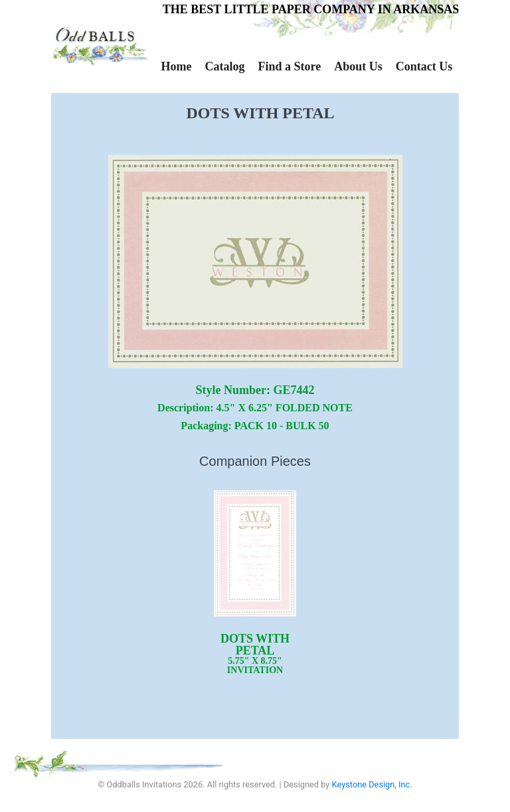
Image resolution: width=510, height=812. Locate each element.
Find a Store (289, 66)
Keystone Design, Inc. (372, 784)
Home (177, 66)
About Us (358, 66)
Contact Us (424, 66)
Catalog (224, 66)
